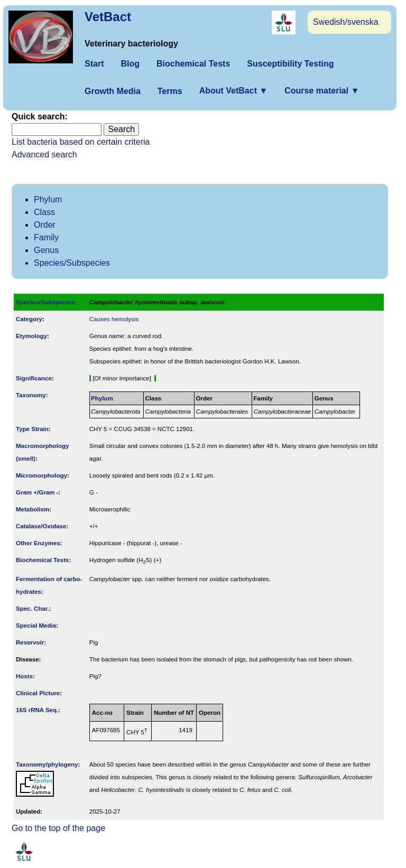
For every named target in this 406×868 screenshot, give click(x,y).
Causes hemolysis (114, 319)
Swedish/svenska (346, 22)
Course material (322, 91)
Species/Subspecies (72, 263)
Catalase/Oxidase (41, 526)
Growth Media (113, 91)
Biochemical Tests (193, 64)
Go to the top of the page (58, 828)
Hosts (24, 676)
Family (46, 237)
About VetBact (234, 91)
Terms (170, 91)
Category (29, 319)
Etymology (31, 336)
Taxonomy (31, 395)
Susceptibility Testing (290, 64)
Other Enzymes (38, 543)
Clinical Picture (38, 693)
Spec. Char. (33, 609)
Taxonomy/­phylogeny (47, 764)
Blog (130, 64)
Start (94, 64)
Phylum (48, 199)
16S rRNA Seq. (37, 710)
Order (45, 225)
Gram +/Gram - (37, 492)
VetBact (108, 17)
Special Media (36, 626)
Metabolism (33, 509)
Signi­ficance (34, 378)
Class (44, 212)
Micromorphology (41, 475)
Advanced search (44, 155)
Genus (46, 250)
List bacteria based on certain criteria (81, 142)
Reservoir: (31, 642)
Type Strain (32, 429)
